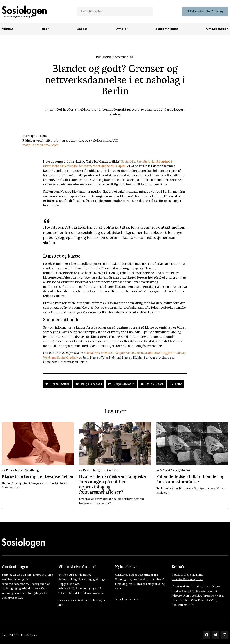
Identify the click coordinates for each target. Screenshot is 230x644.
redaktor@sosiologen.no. (88, 593)
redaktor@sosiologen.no (187, 579)
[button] (57, 384)
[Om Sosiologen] (217, 29)
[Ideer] (45, 29)
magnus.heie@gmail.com (40, 145)
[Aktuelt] (8, 29)
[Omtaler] (121, 29)
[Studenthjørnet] (167, 29)
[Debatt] (82, 29)
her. (61, 605)
